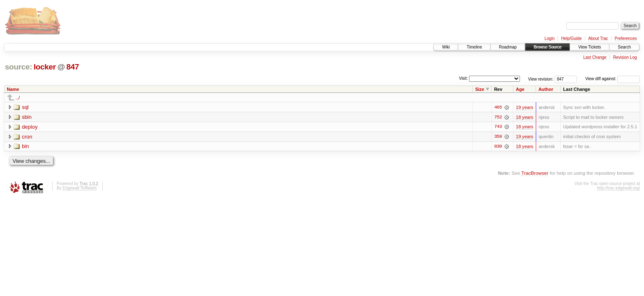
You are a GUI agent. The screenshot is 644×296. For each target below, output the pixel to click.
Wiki (446, 47)
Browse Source (547, 47)
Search (624, 47)
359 (498, 137)
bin (25, 147)
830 (498, 147)
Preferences (626, 38)
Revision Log (625, 57)
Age (520, 89)
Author (546, 89)
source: (18, 67)
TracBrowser (535, 173)
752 (498, 117)
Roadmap (508, 47)
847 (73, 67)
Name (13, 89)
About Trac (598, 38)
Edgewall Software (79, 188)
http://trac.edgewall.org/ (619, 188)
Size (480, 89)
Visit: (463, 78)
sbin (27, 117)
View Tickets (590, 47)
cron (27, 137)
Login (550, 38)
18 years (524, 117)
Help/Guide (571, 38)
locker (45, 67)
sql (25, 107)
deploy (30, 127)
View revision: (541, 79)
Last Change (595, 57)
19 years (524, 107)
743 (498, 127)
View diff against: (613, 79)
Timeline (474, 47)
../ (18, 98)
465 (498, 107)
